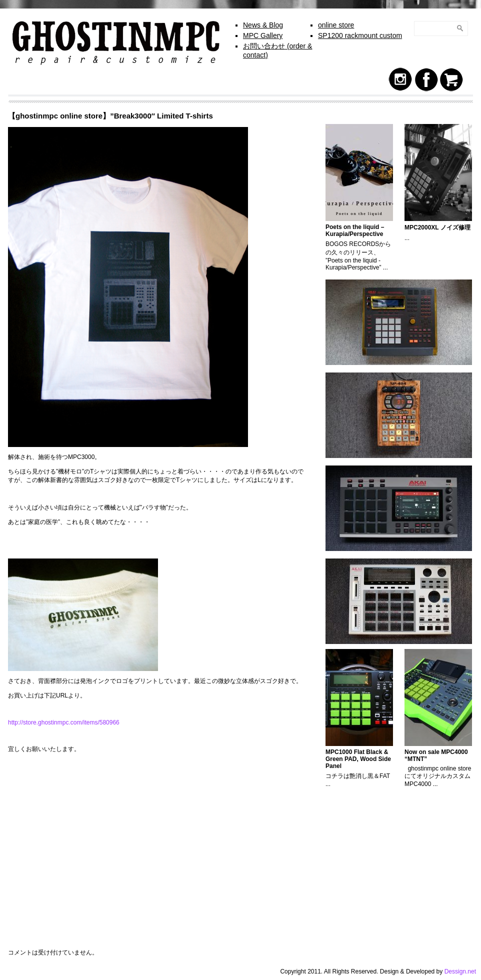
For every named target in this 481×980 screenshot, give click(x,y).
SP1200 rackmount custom (360, 35)
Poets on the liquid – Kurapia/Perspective (355, 230)
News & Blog (263, 25)
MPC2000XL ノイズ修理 (437, 227)
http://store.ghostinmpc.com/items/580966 (64, 722)
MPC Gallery (263, 35)
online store (336, 25)
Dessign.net (460, 971)
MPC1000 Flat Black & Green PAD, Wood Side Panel (358, 759)
